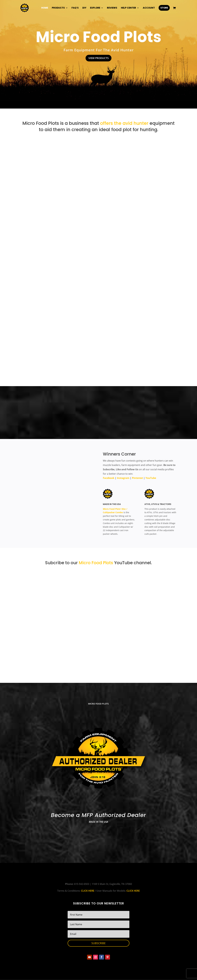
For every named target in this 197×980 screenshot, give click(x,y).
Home (45, 8)
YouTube (151, 478)
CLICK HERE (88, 891)
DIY (84, 8)
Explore (95, 8)
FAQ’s (75, 8)
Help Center (128, 8)
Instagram (123, 478)
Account (149, 8)
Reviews (112, 8)
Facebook (109, 478)
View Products (99, 58)
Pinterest (137, 478)
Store (164, 8)
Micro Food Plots (99, 37)
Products (58, 8)
